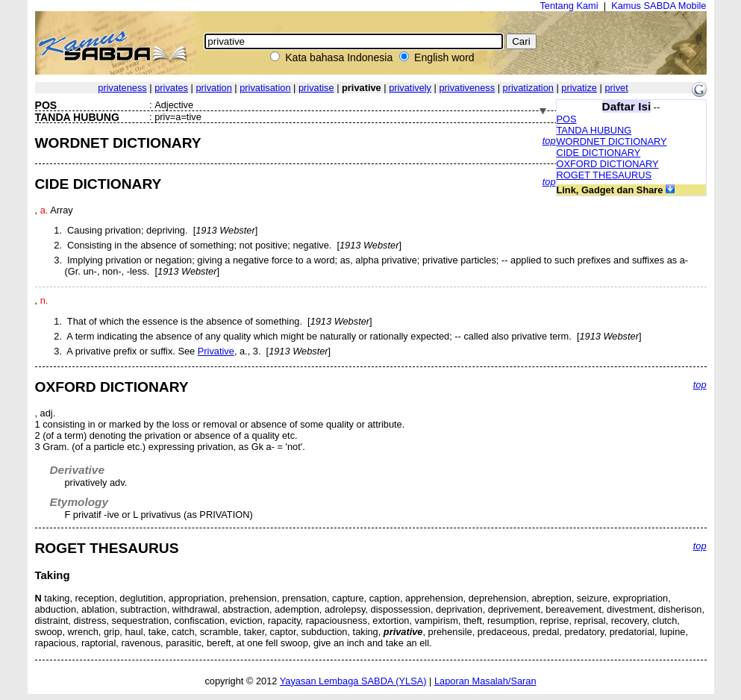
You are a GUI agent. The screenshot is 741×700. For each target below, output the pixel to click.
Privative (216, 351)
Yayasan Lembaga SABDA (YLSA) (353, 681)
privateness (122, 88)
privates (171, 88)
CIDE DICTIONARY (599, 153)
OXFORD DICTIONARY (608, 164)
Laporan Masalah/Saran (485, 681)
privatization (528, 88)
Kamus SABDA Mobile (659, 6)
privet (616, 88)
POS (567, 119)
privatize (579, 88)
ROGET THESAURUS (604, 175)
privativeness (467, 88)
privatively (410, 88)
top (549, 141)
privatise (316, 88)
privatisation (265, 88)
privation (213, 88)
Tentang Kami (569, 6)
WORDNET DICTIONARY (612, 141)
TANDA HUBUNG (594, 130)
